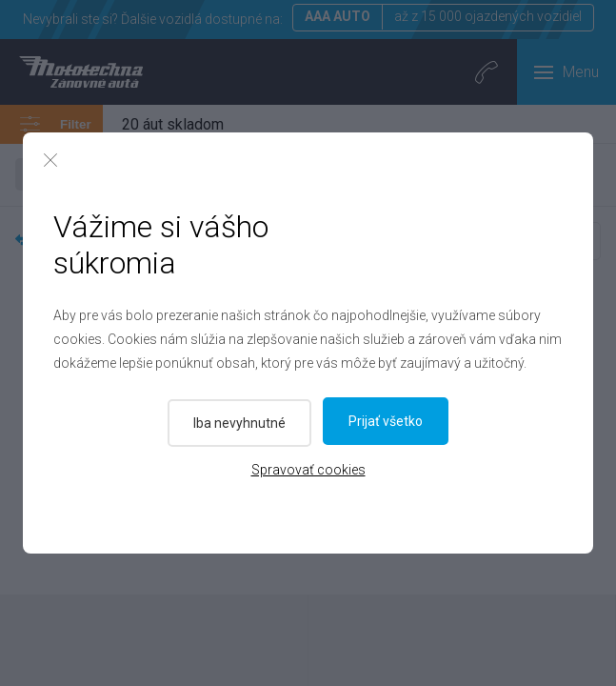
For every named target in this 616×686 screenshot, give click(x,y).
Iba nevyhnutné (238, 421)
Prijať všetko (387, 421)
